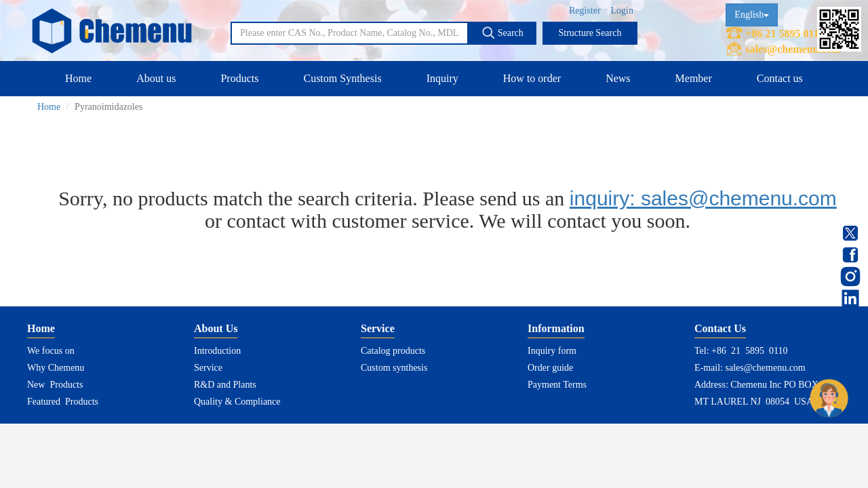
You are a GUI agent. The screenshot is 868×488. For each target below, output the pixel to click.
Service (208, 368)
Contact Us (720, 328)
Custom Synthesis (342, 78)
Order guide (550, 368)
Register (585, 11)
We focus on (51, 351)
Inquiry (442, 78)
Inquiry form (552, 351)
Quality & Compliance (237, 402)
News (618, 78)
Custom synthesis (394, 368)
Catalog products (393, 351)
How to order (532, 78)
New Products (55, 385)
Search (502, 33)
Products (239, 78)
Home (78, 78)
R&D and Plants (225, 385)
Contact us (780, 78)
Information (556, 328)
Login (622, 11)
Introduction (217, 351)
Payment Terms (557, 385)
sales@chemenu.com (793, 49)
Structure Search (590, 33)
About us (156, 78)
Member (694, 78)
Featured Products (63, 402)
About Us (216, 328)
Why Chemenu (56, 368)
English (752, 15)
